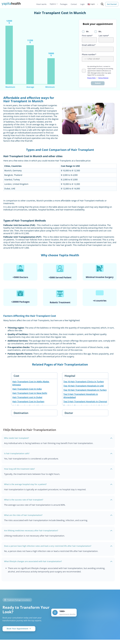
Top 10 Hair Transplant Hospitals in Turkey (85, 390)
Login (82, 4)
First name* (87, 36)
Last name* (104, 36)
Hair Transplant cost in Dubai (27, 397)
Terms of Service (103, 78)
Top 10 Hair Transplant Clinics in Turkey (84, 382)
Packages (64, 4)
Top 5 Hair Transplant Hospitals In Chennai (85, 401)
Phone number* (89, 54)
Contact (74, 4)
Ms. (98, 31)
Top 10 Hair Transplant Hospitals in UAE (84, 386)
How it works (41, 4)
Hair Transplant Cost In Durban (28, 401)
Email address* (89, 45)
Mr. (86, 31)
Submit (98, 83)
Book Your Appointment (19, 629)
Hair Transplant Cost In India (27, 389)
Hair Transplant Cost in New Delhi (30, 393)
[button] (93, 4)
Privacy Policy (91, 78)
